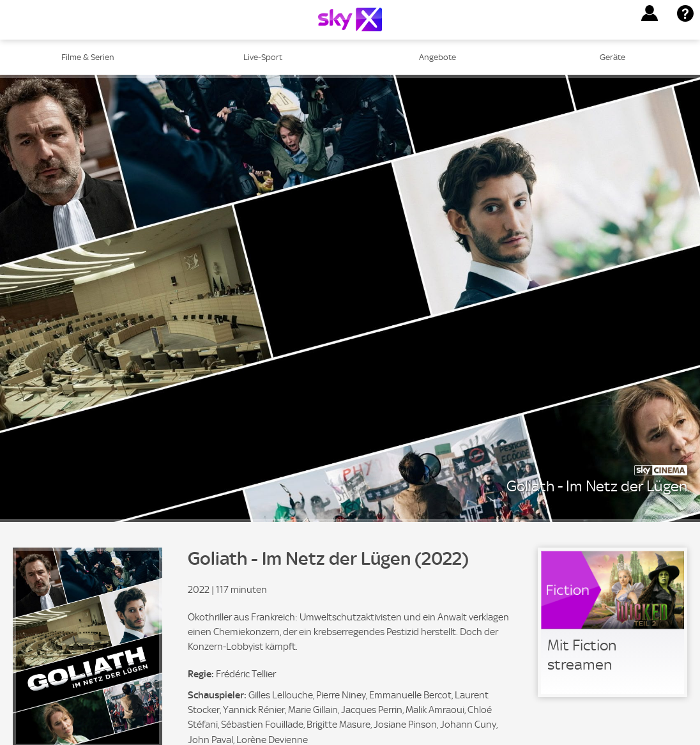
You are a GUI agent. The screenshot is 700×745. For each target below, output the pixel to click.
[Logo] (350, 19)
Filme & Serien (88, 57)
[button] (650, 13)
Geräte (612, 57)
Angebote (438, 57)
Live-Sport (263, 57)
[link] (612, 622)
